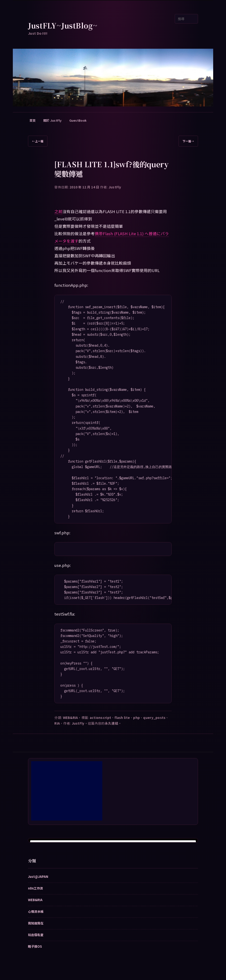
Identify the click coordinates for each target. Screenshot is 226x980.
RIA (57, 723)
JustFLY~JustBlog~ (63, 25)
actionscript (100, 717)
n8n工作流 (35, 888)
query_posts (154, 717)
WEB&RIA (71, 717)
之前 (58, 211)
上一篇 (38, 141)
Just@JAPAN (38, 877)
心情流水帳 (36, 911)
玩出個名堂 (36, 935)
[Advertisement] (67, 791)
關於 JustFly (52, 120)
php (137, 717)
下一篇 (188, 141)
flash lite (122, 717)
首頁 (33, 120)
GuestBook (78, 120)
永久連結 (111, 723)
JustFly (115, 187)
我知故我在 (36, 923)
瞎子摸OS (35, 946)
